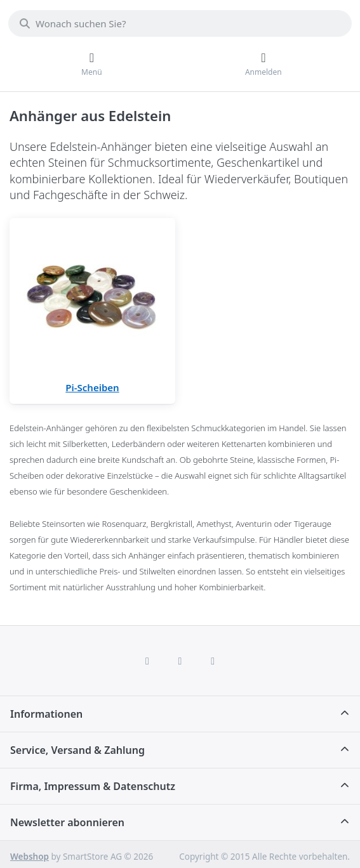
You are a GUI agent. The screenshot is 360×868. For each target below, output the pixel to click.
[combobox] (180, 23)
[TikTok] (213, 661)
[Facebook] (147, 661)
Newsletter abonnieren (67, 822)
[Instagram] (180, 661)
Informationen (46, 714)
